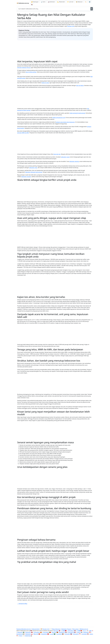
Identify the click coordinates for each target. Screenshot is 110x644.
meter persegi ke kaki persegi (77, 113)
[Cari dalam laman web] (54, 9)
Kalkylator (20, 632)
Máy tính (36, 634)
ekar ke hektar (80, 85)
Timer (21, 636)
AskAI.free (28, 636)
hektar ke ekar (45, 83)
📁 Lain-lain (70, 2)
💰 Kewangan (35, 2)
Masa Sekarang (56, 629)
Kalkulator (28, 632)
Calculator (59, 634)
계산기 (85, 631)
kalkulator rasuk (65, 157)
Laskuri (79, 632)
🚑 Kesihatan (51, 2)
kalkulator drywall (26, 177)
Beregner (56, 631)
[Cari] (92, 9)
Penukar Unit (71, 26)
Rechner (54, 632)
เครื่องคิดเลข (71, 631)
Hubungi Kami (36, 629)
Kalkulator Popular (66, 629)
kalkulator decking (74, 161)
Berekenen (62, 632)
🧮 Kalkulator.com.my (23, 3)
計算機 (63, 631)
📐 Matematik (61, 2)
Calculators (76, 634)
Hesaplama (44, 634)
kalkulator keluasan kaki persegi (34, 172)
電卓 (90, 631)
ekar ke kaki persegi (31, 72)
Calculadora (37, 632)
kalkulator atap (33, 168)
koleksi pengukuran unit (59, 118)
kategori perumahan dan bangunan (65, 122)
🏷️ (86, 2)
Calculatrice (71, 632)
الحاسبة (52, 634)
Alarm (91, 634)
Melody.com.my (84, 629)
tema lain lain (57, 154)
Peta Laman (75, 629)
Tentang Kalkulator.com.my (24, 629)
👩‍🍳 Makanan (79, 2)
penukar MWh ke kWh (23, 133)
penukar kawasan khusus (24, 68)
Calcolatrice (19, 634)
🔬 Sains (43, 2)
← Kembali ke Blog (22, 604)
